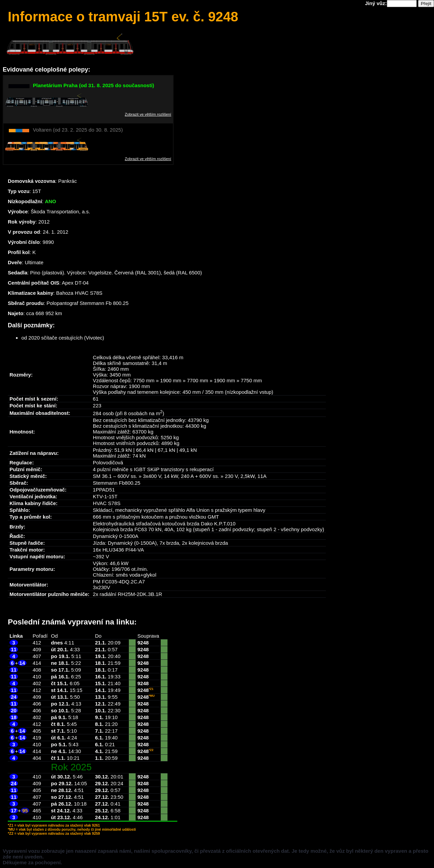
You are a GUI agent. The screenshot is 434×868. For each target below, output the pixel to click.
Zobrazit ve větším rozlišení (148, 114)
